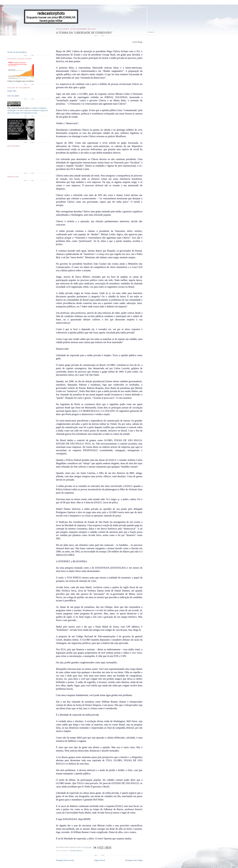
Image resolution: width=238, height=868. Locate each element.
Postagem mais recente (65, 860)
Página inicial (100, 860)
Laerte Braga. (76, 851)
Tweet (151, 32)
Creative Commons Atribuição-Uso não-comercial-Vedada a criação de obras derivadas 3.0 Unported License (27, 110)
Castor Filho (12, 91)
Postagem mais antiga (134, 860)
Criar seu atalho (13, 96)
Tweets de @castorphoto (17, 52)
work (13, 108)
